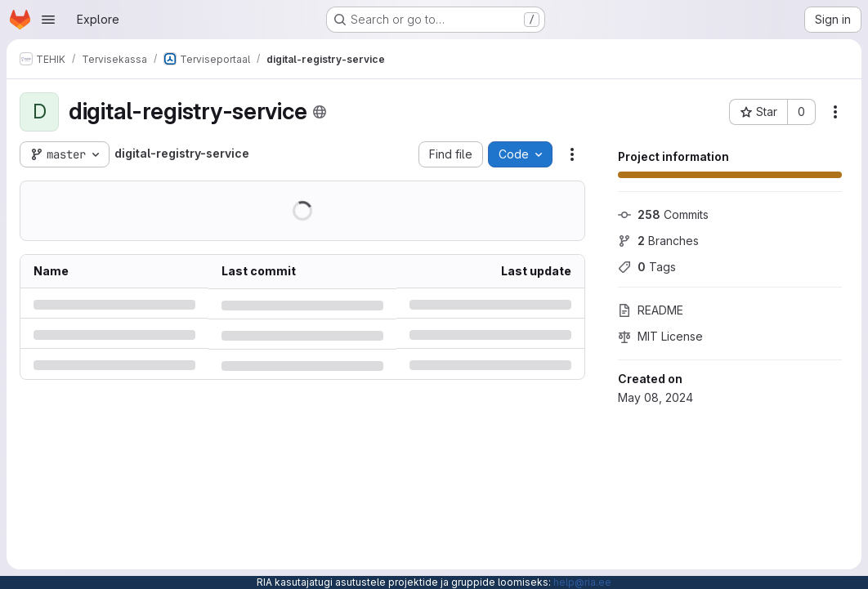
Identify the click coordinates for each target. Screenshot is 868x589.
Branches (658, 241)
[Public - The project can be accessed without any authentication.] (320, 112)
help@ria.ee (582, 582)
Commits (663, 214)
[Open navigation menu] (48, 20)
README (651, 310)
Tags (647, 267)
